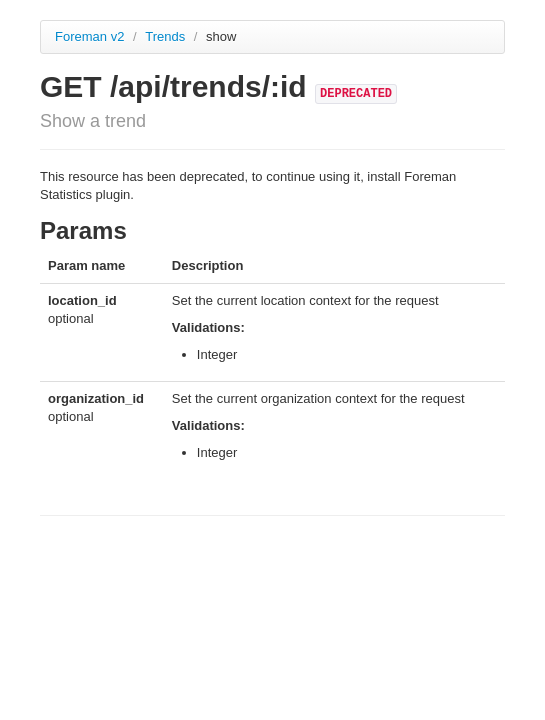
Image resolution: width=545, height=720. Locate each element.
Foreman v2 (89, 36)
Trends (167, 36)
